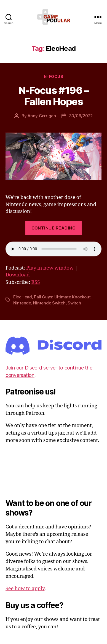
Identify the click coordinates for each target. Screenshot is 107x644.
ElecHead (23, 297)
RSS (35, 282)
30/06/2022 (81, 116)
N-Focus (54, 76)
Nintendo (22, 303)
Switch (74, 303)
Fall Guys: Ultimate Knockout (62, 297)
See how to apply (25, 589)
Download (18, 275)
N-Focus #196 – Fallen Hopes (54, 96)
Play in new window (50, 268)
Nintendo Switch (49, 303)
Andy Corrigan (42, 116)
